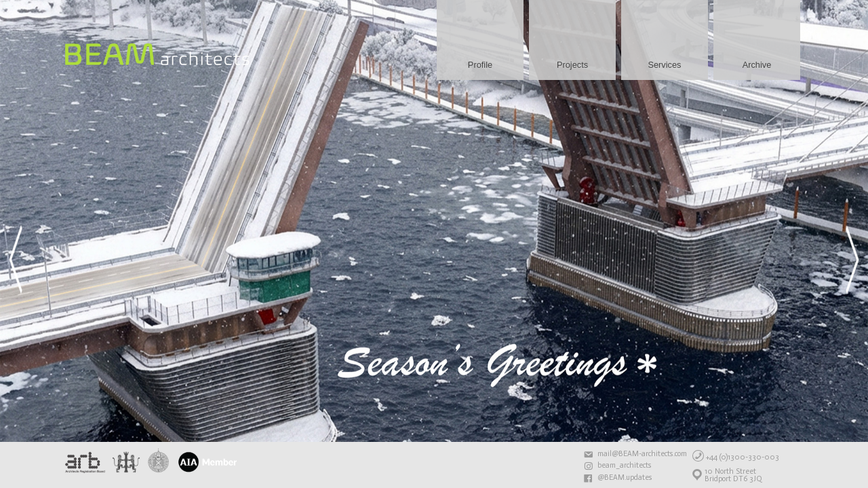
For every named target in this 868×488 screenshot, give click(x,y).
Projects (572, 65)
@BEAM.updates (625, 478)
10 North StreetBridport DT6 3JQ (733, 475)
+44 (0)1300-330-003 (743, 457)
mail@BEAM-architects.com (642, 454)
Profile (480, 65)
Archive (757, 65)
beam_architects (625, 466)
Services (664, 65)
